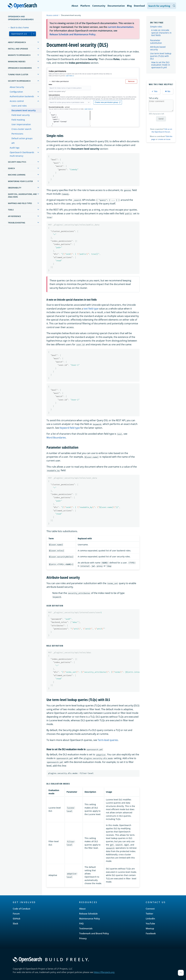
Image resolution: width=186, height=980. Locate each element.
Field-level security (21, 115)
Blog (129, 6)
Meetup (150, 928)
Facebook (151, 933)
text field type (91, 309)
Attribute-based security (158, 48)
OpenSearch (23, 6)
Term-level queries (108, 740)
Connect (150, 909)
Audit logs (15, 148)
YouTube (150, 923)
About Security (17, 87)
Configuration (16, 92)
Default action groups (22, 138)
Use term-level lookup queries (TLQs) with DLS (161, 56)
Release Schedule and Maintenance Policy (73, 34)
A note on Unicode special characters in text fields (161, 33)
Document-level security (24, 110)
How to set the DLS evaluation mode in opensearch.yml (161, 65)
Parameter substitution (156, 42)
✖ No (168, 91)
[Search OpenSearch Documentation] (162, 6)
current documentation (121, 27)
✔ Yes (155, 91)
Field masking (18, 120)
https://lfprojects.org (104, 972)
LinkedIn (150, 919)
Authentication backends (22, 96)
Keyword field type (70, 428)
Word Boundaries (56, 438)
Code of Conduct (22, 909)
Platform (85, 6)
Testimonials (86, 928)
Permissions (17, 134)
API (13, 143)
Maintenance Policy (90, 919)
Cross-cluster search (21, 129)
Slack (15, 923)
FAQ (81, 923)
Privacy (83, 938)
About (75, 6)
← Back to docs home (18, 27)
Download (139, 6)
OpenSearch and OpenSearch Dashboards (21, 18)
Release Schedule (88, 914)
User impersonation (21, 124)
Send (161, 119)
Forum (16, 914)
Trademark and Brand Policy (94, 933)
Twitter (149, 914)
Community (99, 6)
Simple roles (156, 27)
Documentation (116, 6)
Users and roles (19, 106)
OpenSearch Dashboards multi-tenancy (22, 154)
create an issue (164, 139)
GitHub (16, 919)
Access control (17, 101)
